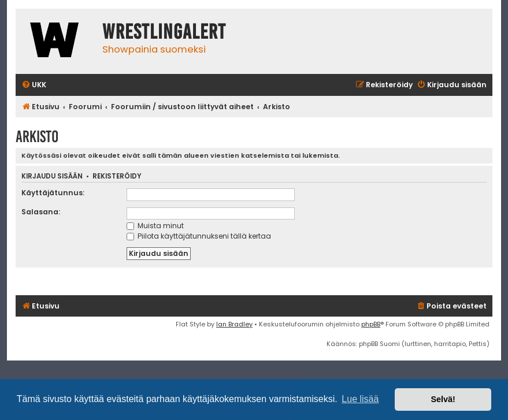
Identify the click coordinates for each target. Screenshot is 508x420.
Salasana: (41, 212)
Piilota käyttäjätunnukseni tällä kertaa (199, 236)
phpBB (371, 324)
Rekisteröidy (117, 176)
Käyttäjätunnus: (53, 193)
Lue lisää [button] (360, 399)
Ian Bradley (234, 324)
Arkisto (37, 137)
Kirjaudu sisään (52, 176)
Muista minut (155, 226)
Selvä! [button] (443, 399)
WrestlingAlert (164, 32)
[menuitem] (34, 85)
